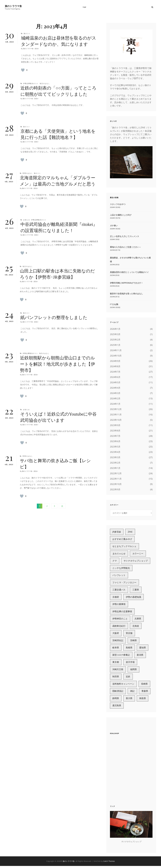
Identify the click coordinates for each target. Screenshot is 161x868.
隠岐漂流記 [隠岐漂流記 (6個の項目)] (118, 693)
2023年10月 (116, 420)
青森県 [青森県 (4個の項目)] (145, 693)
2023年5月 (115, 447)
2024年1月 (115, 404)
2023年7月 (115, 436)
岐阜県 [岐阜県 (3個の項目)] (116, 649)
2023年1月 (115, 468)
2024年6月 (115, 377)
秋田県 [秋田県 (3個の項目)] (116, 678)
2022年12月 (116, 474)
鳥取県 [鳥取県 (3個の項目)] (143, 700)
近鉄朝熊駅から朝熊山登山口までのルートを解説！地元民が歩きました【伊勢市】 (58, 364)
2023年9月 (115, 425)
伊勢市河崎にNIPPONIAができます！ (126, 283)
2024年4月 (115, 388)
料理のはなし (28, 174)
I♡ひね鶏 (114, 305)
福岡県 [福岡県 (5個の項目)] (134, 671)
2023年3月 (115, 458)
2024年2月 (115, 399)
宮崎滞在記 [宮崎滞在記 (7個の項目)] (118, 642)
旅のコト (27, 34)
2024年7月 (115, 372)
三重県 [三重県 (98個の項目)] (136, 591)
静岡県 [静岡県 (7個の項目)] (116, 700)
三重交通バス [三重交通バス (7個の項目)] (119, 591)
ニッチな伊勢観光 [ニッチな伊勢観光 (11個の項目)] (121, 569)
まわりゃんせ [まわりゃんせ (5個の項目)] (119, 554)
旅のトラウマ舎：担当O (31, 49)
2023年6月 (115, 441)
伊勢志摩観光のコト (31, 84)
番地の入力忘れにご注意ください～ (125, 247)
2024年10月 (116, 356)
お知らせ (27, 220)
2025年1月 (115, 345)
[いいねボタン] (23, 70)
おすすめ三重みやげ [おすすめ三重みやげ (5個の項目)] (122, 539)
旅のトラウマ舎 (13, 6)
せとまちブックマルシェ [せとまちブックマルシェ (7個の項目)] (125, 547)
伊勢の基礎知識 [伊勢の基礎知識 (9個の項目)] (134, 598)
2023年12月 (116, 409)
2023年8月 (115, 431)
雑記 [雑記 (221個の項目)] (133, 693)
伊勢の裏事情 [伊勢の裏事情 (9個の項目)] (119, 605)
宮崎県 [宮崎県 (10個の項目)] (134, 642)
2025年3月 (115, 334)
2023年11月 (116, 415)
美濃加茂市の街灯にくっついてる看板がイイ (129, 272)
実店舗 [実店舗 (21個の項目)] (129, 634)
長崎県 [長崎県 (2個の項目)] (145, 686)
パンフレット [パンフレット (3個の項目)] (119, 576)
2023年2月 (115, 463)
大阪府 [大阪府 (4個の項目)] (116, 634)
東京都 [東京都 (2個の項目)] (116, 664)
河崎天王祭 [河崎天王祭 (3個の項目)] (118, 671)
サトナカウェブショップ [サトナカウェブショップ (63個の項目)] (136, 561)
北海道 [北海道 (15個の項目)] (136, 627)
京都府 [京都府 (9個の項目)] (116, 598)
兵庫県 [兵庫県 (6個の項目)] (138, 620)
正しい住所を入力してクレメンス (125, 237)
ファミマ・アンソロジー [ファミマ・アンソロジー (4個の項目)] (125, 583)
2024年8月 (115, 367)
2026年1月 (115, 329)
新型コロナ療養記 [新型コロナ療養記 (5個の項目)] (121, 656)
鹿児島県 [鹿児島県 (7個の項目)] (117, 707)
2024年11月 (116, 351)
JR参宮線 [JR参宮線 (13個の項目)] (117, 532)
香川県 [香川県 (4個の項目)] (129, 700)
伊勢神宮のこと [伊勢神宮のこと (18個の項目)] (120, 620)
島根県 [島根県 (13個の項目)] (129, 649)
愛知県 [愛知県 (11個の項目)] (143, 649)
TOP (84, 7)
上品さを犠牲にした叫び (121, 215)
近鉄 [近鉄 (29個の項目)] (128, 678)
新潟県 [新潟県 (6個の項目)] (140, 656)
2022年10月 (116, 484)
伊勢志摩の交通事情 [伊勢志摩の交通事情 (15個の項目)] (122, 612)
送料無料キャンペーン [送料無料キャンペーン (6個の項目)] (123, 686)
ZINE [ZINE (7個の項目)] (130, 532)
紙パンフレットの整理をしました (54, 318)
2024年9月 (115, 361)
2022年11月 (116, 479)
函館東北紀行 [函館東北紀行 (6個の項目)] (119, 627)
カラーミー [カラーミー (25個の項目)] (138, 554)
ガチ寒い (114, 226)
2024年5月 (115, 383)
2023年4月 (115, 452)
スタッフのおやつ (118, 204)
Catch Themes (109, 863)
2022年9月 (115, 490)
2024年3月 (115, 393)
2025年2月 (115, 340)
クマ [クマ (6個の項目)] (115, 561)
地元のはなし (45, 84)
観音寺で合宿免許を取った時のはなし (126, 294)
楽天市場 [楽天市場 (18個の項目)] (130, 664)
